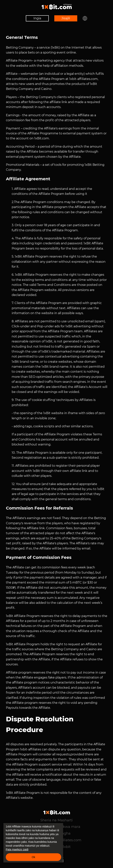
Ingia (36, 18)
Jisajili (66, 18)
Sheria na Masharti (56, 820)
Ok (33, 857)
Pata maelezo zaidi (17, 849)
